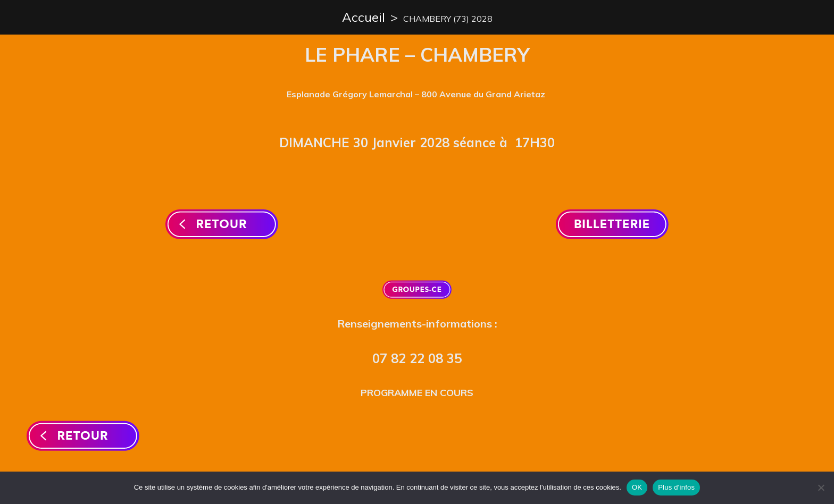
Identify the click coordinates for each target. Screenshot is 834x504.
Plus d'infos (676, 487)
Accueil (364, 17)
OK (637, 487)
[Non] (821, 488)
